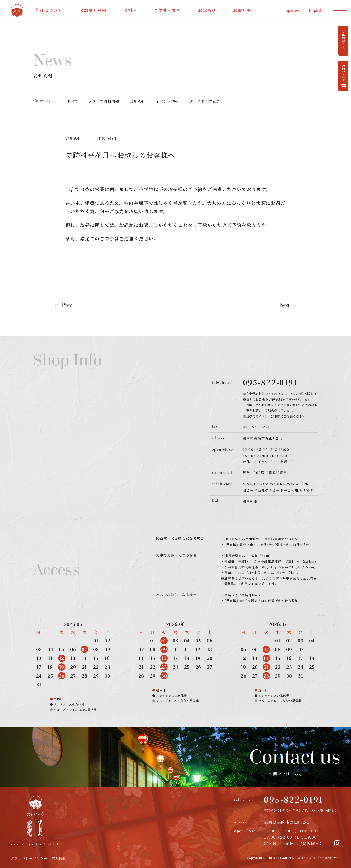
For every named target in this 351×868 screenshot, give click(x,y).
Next (288, 305)
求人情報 (59, 858)
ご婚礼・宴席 (168, 10)
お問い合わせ (343, 76)
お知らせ (207, 10)
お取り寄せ (245, 10)
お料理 (130, 10)
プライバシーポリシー (29, 858)
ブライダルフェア (205, 101)
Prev (64, 305)
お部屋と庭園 (93, 10)
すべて (72, 101)
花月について (49, 10)
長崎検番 (250, 501)
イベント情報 (167, 101)
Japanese (293, 10)
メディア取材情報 (104, 101)
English (316, 10)
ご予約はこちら (343, 41)
